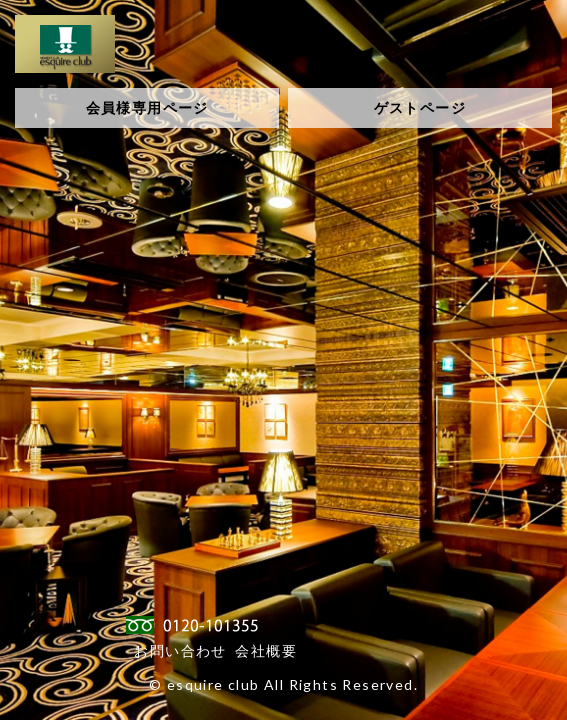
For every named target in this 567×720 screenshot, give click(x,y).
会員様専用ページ (147, 107)
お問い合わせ (180, 650)
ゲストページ (420, 107)
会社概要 (266, 650)
